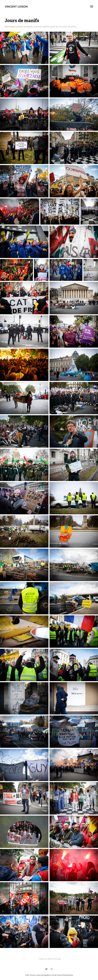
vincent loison (16, 7)
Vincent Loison (35, 975)
